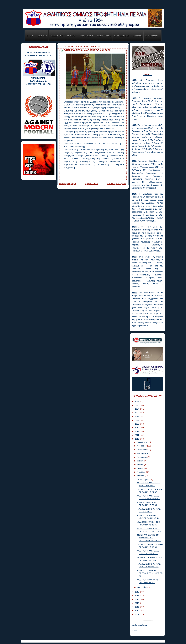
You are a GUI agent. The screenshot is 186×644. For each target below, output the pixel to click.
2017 (137, 435)
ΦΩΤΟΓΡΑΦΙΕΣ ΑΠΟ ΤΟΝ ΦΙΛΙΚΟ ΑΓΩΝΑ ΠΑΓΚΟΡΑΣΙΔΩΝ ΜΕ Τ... (149, 538)
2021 (137, 420)
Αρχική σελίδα (91, 184)
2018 (137, 431)
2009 (137, 614)
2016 (137, 439)
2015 (137, 592)
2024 (137, 409)
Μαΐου (140, 468)
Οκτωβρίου (142, 450)
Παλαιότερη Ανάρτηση (117, 184)
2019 (137, 428)
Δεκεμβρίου (142, 442)
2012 (137, 603)
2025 (137, 405)
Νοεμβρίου (142, 446)
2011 (137, 607)
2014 (137, 596)
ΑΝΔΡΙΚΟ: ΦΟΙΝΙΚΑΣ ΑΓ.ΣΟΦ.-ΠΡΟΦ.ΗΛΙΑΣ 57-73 (150, 573)
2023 (137, 413)
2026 (137, 402)
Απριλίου (141, 472)
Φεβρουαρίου (143, 480)
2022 (137, 416)
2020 (137, 424)
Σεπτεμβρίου (143, 453)
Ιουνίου (141, 465)
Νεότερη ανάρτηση (68, 184)
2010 (137, 611)
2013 (137, 599)
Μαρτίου (141, 476)
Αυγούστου (142, 457)
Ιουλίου (141, 461)
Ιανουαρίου (142, 587)
